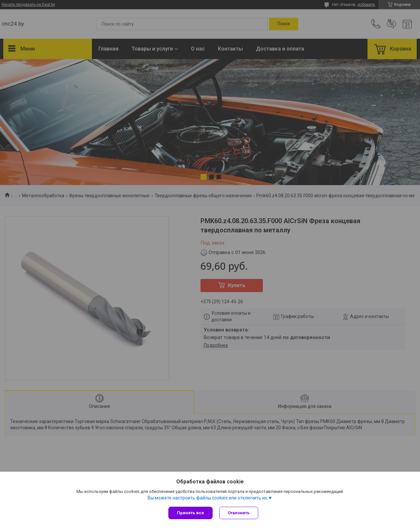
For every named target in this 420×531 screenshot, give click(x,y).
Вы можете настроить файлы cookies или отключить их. (208, 498)
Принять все (190, 513)
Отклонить (239, 513)
